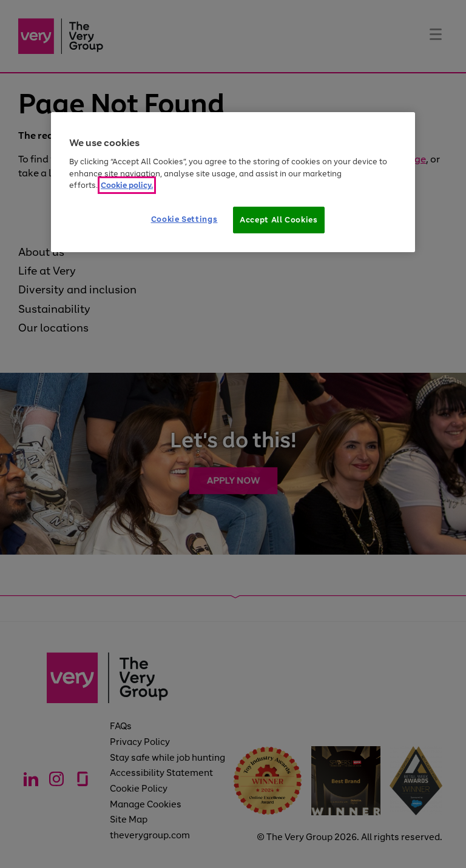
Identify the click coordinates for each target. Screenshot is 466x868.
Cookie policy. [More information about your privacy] (127, 185)
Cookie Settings (184, 219)
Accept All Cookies (279, 220)
